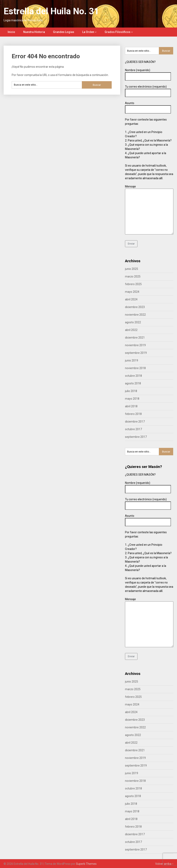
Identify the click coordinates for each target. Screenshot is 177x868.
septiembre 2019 (136, 353)
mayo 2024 (132, 292)
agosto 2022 (133, 322)
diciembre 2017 (135, 422)
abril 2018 (131, 406)
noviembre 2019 (135, 345)
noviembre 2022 (135, 315)
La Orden (88, 32)
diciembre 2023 (135, 307)
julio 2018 (131, 391)
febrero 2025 (133, 284)
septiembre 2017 (136, 437)
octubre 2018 (133, 376)
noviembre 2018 (135, 368)
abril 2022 (131, 330)
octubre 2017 (133, 429)
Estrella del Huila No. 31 (51, 11)
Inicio (11, 32)
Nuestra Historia (34, 32)
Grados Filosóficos (118, 32)
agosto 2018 (133, 383)
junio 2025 (132, 269)
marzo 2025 (133, 276)
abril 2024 (131, 299)
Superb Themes (86, 864)
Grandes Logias (64, 32)
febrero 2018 (133, 414)
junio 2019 (132, 360)
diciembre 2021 (135, 338)
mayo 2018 (132, 399)
